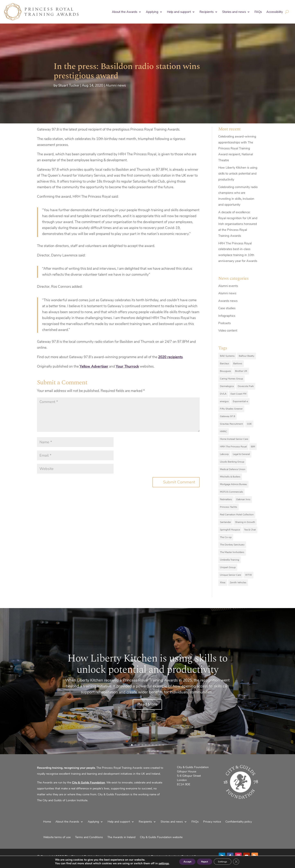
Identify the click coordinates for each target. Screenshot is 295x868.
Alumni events (228, 286)
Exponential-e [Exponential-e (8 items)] (240, 401)
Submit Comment (179, 482)
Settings (227, 862)
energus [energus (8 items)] (224, 401)
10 (163, 745)
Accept (181, 862)
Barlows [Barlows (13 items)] (238, 363)
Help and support (179, 12)
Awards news (228, 301)
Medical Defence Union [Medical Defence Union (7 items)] (233, 469)
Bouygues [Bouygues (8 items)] (225, 371)
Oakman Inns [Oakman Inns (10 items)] (243, 499)
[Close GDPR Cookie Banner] (244, 862)
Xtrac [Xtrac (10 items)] (223, 582)
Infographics (227, 316)
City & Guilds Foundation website (161, 837)
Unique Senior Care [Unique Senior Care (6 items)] (230, 575)
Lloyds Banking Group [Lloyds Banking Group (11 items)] (232, 462)
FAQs (258, 12)
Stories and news (234, 12)
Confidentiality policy (239, 822)
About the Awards (125, 12)
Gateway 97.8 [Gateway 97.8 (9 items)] (227, 416)
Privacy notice (212, 822)
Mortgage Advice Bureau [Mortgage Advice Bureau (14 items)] (233, 484)
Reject (204, 862)
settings (155, 863)
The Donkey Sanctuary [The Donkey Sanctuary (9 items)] (232, 545)
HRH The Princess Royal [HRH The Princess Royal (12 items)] (233, 447)
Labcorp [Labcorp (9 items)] (224, 454)
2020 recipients (170, 357)
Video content (228, 331)
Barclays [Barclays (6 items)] (225, 363)
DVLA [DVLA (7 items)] (223, 394)
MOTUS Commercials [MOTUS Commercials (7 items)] (231, 492)
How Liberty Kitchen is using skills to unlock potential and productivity (238, 174)
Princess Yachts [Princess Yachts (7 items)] (229, 507)
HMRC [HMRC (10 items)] (224, 431)
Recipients (207, 12)
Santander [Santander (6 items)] (225, 522)
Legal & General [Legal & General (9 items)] (241, 454)
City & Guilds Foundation (88, 783)
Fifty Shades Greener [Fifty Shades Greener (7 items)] (231, 409)
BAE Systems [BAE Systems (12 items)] (227, 356)
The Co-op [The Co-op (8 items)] (226, 537)
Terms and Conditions (89, 837)
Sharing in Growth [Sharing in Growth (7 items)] (245, 522)
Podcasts (225, 323)
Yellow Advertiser (94, 366)
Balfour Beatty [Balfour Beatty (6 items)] (247, 356)
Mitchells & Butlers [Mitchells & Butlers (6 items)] (230, 477)
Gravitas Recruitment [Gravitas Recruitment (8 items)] (231, 424)
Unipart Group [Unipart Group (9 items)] (228, 567)
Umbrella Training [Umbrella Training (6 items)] (230, 560)
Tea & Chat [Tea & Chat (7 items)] (250, 530)
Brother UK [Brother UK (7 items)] (241, 371)
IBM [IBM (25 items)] (253, 447)
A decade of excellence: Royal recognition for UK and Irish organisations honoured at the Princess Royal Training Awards (238, 224)
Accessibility (275, 12)
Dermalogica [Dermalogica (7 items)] (227, 386)
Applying (152, 12)
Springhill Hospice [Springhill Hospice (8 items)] (230, 530)
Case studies (227, 308)
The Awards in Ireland (121, 837)
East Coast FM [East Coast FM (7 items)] (238, 394)
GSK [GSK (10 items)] (249, 424)
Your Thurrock (127, 366)
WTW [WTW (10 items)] (248, 575)
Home (47, 822)
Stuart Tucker (69, 85)
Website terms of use (57, 837)
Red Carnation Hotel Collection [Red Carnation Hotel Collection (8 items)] (237, 515)
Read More (147, 704)
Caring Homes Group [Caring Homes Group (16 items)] (231, 379)
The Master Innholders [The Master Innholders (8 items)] (232, 552)
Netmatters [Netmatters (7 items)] (226, 499)
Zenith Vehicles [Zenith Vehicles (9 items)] (238, 582)
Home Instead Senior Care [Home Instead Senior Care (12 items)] (234, 439)
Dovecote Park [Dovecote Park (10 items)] (246, 386)
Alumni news (116, 85)
